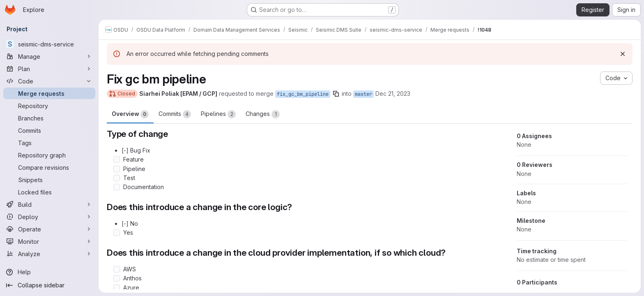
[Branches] (49, 118)
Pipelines (218, 114)
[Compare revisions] (49, 167)
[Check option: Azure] (117, 288)
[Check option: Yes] (117, 233)
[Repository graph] (49, 155)
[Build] (49, 204)
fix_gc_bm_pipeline (303, 94)
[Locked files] (49, 192)
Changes (263, 114)
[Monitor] (49, 241)
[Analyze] (49, 254)
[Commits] (49, 130)
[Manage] (49, 56)
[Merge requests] (49, 93)
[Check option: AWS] (117, 269)
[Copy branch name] (336, 94)
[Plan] (49, 69)
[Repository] (49, 106)
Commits (175, 114)
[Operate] (49, 229)
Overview (130, 114)
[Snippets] (49, 180)
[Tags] (49, 143)
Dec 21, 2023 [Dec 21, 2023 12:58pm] (393, 94)
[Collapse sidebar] (49, 285)
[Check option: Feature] (117, 160)
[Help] (49, 272)
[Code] (49, 81)
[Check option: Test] (117, 178)
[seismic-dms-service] (49, 44)
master (363, 94)
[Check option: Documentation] (117, 187)
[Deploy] (49, 217)
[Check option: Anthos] (117, 278)
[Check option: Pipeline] (117, 169)
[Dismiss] (623, 54)
